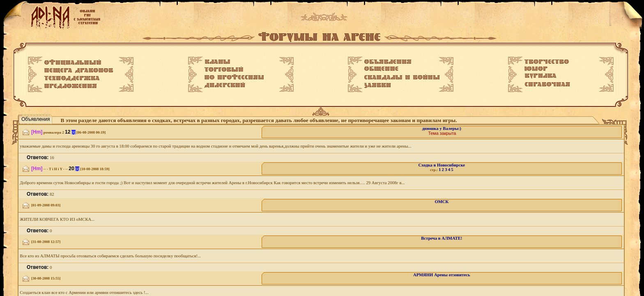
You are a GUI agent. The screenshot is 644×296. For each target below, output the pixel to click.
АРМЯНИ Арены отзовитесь (442, 275)
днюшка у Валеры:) (442, 128)
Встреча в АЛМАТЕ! (442, 238)
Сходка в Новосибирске (442, 165)
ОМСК (442, 202)
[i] (74, 132)
